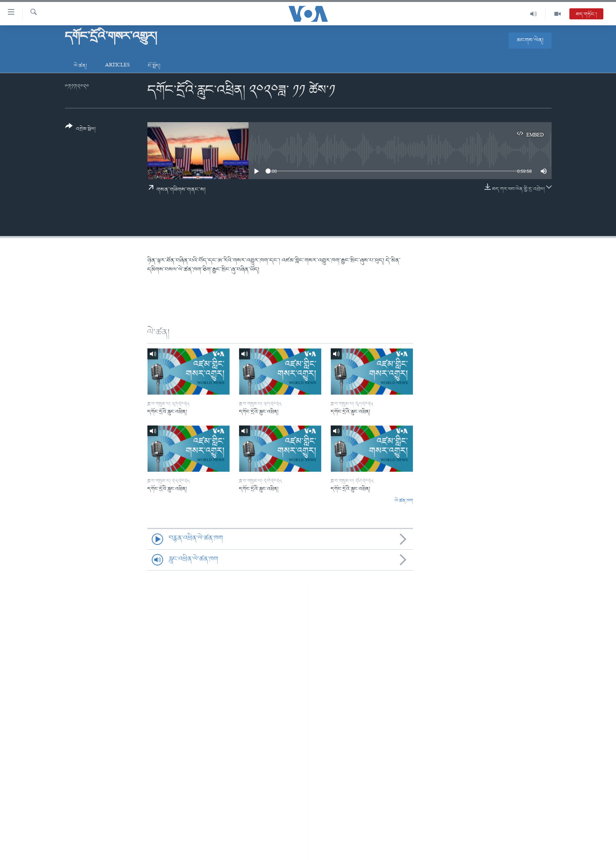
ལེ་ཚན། (80, 66)
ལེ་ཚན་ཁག (404, 501)
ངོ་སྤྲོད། (154, 66)
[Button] (81, 130)
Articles (117, 66)
